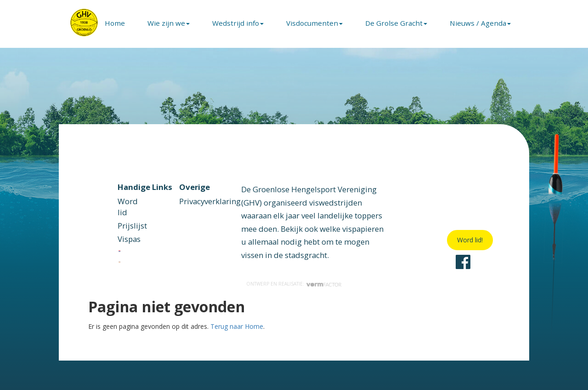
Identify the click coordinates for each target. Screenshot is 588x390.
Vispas (129, 239)
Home (115, 23)
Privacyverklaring (210, 201)
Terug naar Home (237, 326)
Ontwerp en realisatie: (294, 284)
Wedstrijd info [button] (238, 23)
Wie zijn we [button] (169, 23)
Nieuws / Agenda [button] (480, 23)
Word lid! (470, 240)
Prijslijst (132, 226)
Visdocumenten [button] (314, 23)
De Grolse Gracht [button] (396, 23)
